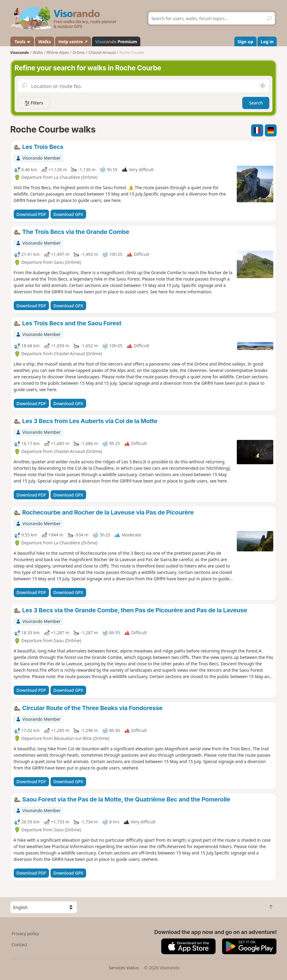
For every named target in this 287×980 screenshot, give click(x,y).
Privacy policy (25, 934)
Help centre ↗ (73, 42)
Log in (267, 42)
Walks (45, 42)
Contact (19, 945)
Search (256, 103)
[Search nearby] (263, 86)
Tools (22, 42)
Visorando (20, 53)
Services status (124, 968)
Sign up (245, 42)
